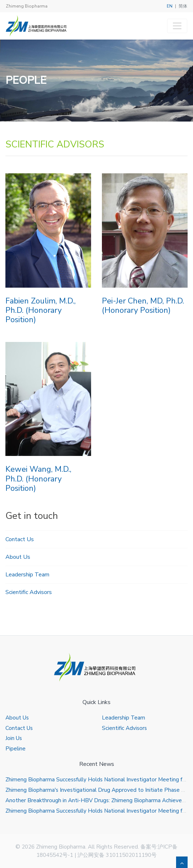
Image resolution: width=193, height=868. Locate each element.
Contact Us (20, 539)
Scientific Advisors (29, 592)
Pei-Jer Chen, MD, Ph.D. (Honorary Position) (143, 306)
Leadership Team (27, 575)
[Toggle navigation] (177, 26)
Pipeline (15, 749)
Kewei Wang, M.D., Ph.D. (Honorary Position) (38, 479)
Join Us (14, 738)
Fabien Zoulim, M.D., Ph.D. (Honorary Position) (41, 310)
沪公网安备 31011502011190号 (117, 855)
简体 (183, 6)
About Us (18, 557)
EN (170, 6)
